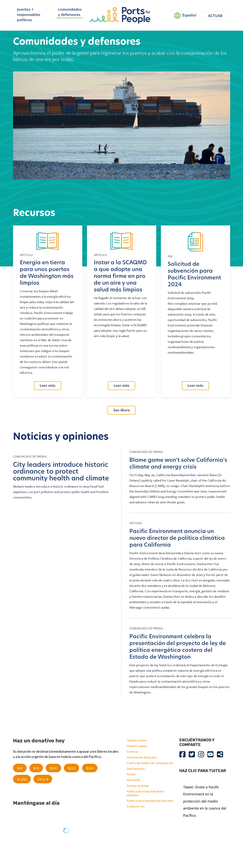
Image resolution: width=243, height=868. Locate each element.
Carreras (132, 751)
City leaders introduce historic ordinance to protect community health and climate (61, 472)
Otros (43, 779)
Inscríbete (133, 780)
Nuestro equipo (137, 746)
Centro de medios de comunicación (150, 763)
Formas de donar (138, 786)
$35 (20, 768)
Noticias (136, 523)
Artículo (26, 255)
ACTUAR (215, 16)
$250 (71, 768)
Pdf (170, 256)
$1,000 (22, 779)
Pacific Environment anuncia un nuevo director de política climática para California (177, 538)
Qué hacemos (136, 768)
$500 (90, 768)
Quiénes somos (137, 740)
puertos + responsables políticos (29, 15)
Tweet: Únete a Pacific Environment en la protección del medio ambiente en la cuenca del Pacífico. (205, 801)
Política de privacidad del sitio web (150, 801)
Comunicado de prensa (30, 456)
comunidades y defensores (70, 12)
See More (121, 411)
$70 (36, 768)
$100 (53, 768)
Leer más (48, 386)
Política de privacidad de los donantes (145, 793)
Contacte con (136, 806)
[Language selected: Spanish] (185, 16)
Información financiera (142, 757)
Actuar (131, 774)
